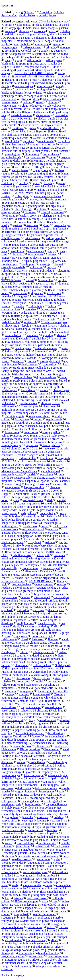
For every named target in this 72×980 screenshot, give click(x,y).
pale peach (44, 345)
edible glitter (22, 196)
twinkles (6, 296)
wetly (15, 885)
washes (26, 597)
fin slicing (62, 342)
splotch (23, 338)
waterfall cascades (21, 115)
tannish (30, 345)
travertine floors (11, 833)
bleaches (52, 830)
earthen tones (36, 251)
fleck (31, 808)
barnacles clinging (39, 617)
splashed (64, 25)
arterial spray (42, 70)
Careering (36, 575)
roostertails (8, 458)
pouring (6, 465)
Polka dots (50, 219)
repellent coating (22, 859)
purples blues (31, 258)
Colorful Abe (29, 51)
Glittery (36, 736)
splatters (10, 31)
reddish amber (13, 34)
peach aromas (56, 607)
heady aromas (39, 888)
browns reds (12, 432)
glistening (42, 711)
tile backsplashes (15, 393)
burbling (24, 183)
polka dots (46, 271)
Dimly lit (27, 837)
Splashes (29, 12)
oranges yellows (11, 212)
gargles (37, 520)
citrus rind (7, 969)
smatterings (63, 562)
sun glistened (47, 241)
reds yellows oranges (37, 67)
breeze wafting (44, 351)
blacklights (25, 879)
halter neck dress (27, 630)
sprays (18, 60)
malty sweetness (60, 436)
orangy (57, 135)
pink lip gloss (41, 727)
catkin (66, 639)
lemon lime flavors (45, 326)
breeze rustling (26, 400)
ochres (5, 436)
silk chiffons (42, 746)
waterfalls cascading (50, 717)
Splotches (57, 261)
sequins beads (54, 419)
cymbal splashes (47, 15)
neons (32, 271)
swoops (44, 390)
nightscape (20, 620)
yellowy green (54, 60)
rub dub (6, 665)
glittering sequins (15, 960)
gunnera (23, 853)
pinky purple (9, 125)
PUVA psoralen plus (26, 901)
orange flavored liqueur (36, 387)
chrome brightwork (45, 578)
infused (24, 652)
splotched (7, 271)
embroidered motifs (53, 905)
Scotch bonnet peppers (54, 322)
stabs (45, 901)
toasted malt (31, 604)
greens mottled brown (47, 439)
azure (64, 604)
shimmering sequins (17, 229)
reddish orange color (30, 455)
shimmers (57, 38)
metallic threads (27, 769)
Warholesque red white (15, 138)
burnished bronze (25, 131)
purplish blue (41, 840)
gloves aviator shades (25, 921)
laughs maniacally (55, 736)
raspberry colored (15, 753)
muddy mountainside (17, 439)
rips (36, 316)
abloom (9, 856)
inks (60, 869)
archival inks (9, 707)
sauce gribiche (42, 494)
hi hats (9, 536)
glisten (25, 99)
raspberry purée (38, 122)
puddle (16, 57)
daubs (39, 93)
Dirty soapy (48, 28)
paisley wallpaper (12, 730)
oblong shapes (61, 390)
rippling (17, 714)
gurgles (9, 426)
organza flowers (22, 54)
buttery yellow (14, 355)
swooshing (49, 685)
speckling (7, 70)
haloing (6, 869)
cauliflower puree (58, 956)
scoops (21, 491)
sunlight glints (25, 623)
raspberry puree (51, 772)
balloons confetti (42, 882)
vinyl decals (60, 393)
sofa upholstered (58, 199)
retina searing (13, 484)
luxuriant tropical (28, 785)
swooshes (39, 31)
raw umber (55, 397)
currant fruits (23, 681)
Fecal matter (52, 749)
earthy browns (27, 241)
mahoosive (26, 711)
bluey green (49, 406)
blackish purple (46, 119)
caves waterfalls (34, 452)
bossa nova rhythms (13, 581)
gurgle (65, 633)
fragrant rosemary (36, 940)
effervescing (32, 571)
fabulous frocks (35, 811)
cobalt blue (24, 688)
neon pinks (44, 591)
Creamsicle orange (46, 348)
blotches (53, 102)
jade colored (23, 846)
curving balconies (46, 89)
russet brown (53, 701)
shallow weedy (23, 966)
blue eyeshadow (59, 814)
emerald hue (57, 190)
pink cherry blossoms (56, 960)
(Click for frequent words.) (55, 21)
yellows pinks (13, 345)
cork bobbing (36, 306)
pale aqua (25, 38)
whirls (55, 274)
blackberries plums (12, 542)
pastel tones (24, 70)
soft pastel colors (33, 500)
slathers (37, 138)
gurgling (31, 643)
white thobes (51, 698)
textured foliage (23, 377)
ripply (17, 626)
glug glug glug (10, 47)
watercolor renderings (37, 626)
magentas (7, 41)
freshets (60, 507)
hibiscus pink (56, 662)
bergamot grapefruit (13, 956)
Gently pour (8, 652)
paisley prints (45, 937)
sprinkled (29, 141)
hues (35, 80)
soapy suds (64, 458)
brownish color (42, 186)
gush (4, 164)
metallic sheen (54, 161)
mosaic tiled (37, 646)
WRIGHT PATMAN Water (17, 193)
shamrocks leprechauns (47, 196)
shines (33, 491)
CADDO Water (54, 552)
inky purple (27, 691)
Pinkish (24, 727)
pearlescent (53, 235)
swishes (6, 131)
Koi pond (45, 426)
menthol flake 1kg (30, 701)
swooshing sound (56, 277)
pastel (65, 348)
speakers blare (59, 821)
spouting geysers (15, 934)
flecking (10, 80)
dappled (49, 41)
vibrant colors (23, 319)
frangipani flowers (29, 523)
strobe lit (20, 723)
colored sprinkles (48, 601)
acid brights (28, 510)
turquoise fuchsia (11, 157)
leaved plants (47, 791)
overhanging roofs (12, 474)
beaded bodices (57, 811)
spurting (24, 64)
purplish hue (39, 338)
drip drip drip (57, 778)
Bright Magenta (14, 778)
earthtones (19, 675)
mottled (29, 911)
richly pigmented (39, 723)
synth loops (47, 474)
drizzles (18, 898)
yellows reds (34, 60)
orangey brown (10, 258)
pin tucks (10, 727)
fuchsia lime (22, 578)
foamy (5, 371)
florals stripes (9, 264)
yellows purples (11, 685)
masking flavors (36, 814)
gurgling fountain (25, 791)
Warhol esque (55, 850)
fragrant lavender (31, 707)
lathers (52, 306)
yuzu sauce (48, 782)
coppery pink (24, 507)
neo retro (65, 930)
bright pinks (29, 264)
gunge (36, 698)
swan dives (22, 423)
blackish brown (28, 216)
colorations (8, 241)
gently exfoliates (42, 649)
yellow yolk (43, 555)
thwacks (59, 594)
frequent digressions (28, 503)
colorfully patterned (52, 212)
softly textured (45, 177)
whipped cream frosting (54, 613)
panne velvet (35, 830)
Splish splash (63, 665)
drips (56, 67)
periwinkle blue (11, 322)
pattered (6, 866)
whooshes (30, 309)
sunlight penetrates (56, 863)
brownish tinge (47, 76)
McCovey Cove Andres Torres (19, 471)
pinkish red (52, 455)
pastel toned (8, 711)
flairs (4, 128)
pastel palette (9, 513)
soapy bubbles (22, 44)
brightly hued (28, 248)
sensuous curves (30, 125)
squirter (37, 384)
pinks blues (8, 403)
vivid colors (54, 293)
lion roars (59, 555)
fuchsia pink (24, 274)
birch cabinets (23, 869)
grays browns (9, 597)
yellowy (10, 694)
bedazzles (26, 313)
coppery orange (42, 170)
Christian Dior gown (46, 756)
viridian (43, 400)
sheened (6, 795)
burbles (41, 222)
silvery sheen (48, 769)
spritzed (6, 358)
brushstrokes (59, 400)
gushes (32, 128)
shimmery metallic (44, 652)
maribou (53, 529)
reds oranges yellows (34, 96)
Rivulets (35, 109)
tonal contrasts (62, 481)
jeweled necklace (42, 743)
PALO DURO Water (41, 581)
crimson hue (63, 885)
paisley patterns (14, 565)
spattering (7, 918)
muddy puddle (23, 89)
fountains (7, 222)
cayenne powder (51, 659)
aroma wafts (9, 248)
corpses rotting (36, 174)
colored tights (38, 245)
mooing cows (21, 436)
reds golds (36, 753)
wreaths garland (53, 801)
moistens (18, 361)
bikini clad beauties (37, 112)
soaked (30, 280)
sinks (18, 866)
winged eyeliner (56, 908)
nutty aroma (55, 681)
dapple (25, 326)
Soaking (48, 549)
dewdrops (7, 623)
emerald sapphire (27, 481)
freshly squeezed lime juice (46, 798)
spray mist (46, 342)
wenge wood (21, 950)
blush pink (37, 381)
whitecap (31, 342)
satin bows (55, 866)
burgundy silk (61, 943)
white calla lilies (11, 824)
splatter (57, 44)
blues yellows (42, 678)
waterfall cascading (16, 329)
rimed (24, 639)
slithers (52, 303)
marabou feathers (33, 850)
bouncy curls (32, 539)
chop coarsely (33, 824)
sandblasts (24, 856)
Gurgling (7, 733)
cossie (22, 203)
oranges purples (11, 539)
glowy (31, 720)
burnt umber (63, 57)
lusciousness (22, 756)
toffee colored (32, 516)
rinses (54, 131)
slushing (65, 326)
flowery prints (49, 358)
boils (62, 319)
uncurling (57, 888)
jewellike (28, 817)
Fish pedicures (22, 284)
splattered (7, 400)
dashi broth (63, 549)
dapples (45, 51)
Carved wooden (60, 853)
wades (45, 526)
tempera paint (9, 106)
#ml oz (51, 927)
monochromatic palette (15, 397)
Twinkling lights (15, 416)
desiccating (8, 879)
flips (26, 261)
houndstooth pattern (13, 740)
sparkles (40, 54)
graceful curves (28, 403)
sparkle (45, 481)
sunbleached (50, 316)
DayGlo (15, 905)
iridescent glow (10, 613)
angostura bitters (11, 533)
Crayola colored (53, 125)
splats (36, 183)
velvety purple (13, 28)
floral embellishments (53, 892)
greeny (42, 833)
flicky (5, 555)
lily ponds (55, 83)
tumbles (61, 216)
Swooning (29, 613)
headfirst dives (20, 520)
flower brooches (15, 552)
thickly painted (44, 151)
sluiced (19, 549)
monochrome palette (29, 41)
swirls (53, 54)
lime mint (36, 161)
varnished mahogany (47, 856)
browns (16, 452)
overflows (7, 788)
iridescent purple (34, 775)
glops (58, 148)
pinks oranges (41, 135)
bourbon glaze (35, 662)
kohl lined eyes (21, 332)
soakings (45, 264)
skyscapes (37, 293)
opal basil (7, 610)
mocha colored (43, 371)
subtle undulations (12, 662)
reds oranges (51, 523)
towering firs (9, 313)
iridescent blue (27, 458)
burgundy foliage (11, 445)
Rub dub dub (9, 99)
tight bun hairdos (46, 377)
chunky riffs (60, 484)
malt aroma (40, 436)
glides (5, 332)
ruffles (34, 620)
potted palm (51, 503)
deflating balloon (23, 937)
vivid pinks (20, 303)
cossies (6, 914)
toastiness (54, 646)
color (56, 491)
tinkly (16, 604)
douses (32, 361)
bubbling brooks (11, 238)
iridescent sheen (32, 47)
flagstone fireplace (56, 804)
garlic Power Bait (23, 119)
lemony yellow (44, 584)
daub (48, 824)
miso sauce (60, 911)
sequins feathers (21, 300)
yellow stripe (9, 406)
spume (9, 274)
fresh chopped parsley (29, 908)
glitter (46, 225)
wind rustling (26, 953)
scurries (62, 584)
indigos (9, 351)
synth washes (36, 254)
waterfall (29, 717)
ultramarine (63, 151)
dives (56, 368)
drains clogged (51, 568)
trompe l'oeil (21, 914)
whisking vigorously (41, 558)
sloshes (6, 109)
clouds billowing (39, 675)
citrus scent (12, 850)
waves (9, 843)
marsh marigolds (11, 804)
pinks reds (18, 254)
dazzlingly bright (50, 361)
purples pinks (9, 821)
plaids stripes (40, 180)
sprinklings (8, 183)
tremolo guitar (10, 442)
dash (50, 500)
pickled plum (9, 448)
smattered (57, 209)
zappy (53, 157)
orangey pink (36, 199)
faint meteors (32, 238)
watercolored (40, 672)
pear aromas (43, 859)
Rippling (49, 183)
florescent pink (30, 406)
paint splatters (20, 170)
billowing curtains (40, 148)
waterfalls (60, 426)
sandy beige (53, 167)
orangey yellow (51, 432)
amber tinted (36, 956)
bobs (61, 879)
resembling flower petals (19, 601)
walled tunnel (45, 837)
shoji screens (39, 853)
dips (8, 636)
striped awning (10, 872)
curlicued (22, 736)
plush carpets (9, 390)
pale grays (21, 296)
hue (7, 898)
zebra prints (22, 494)
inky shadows (13, 342)
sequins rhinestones (44, 914)
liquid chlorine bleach (14, 895)
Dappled (6, 494)
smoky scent (62, 846)
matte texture (52, 668)
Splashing (49, 25)
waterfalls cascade (26, 358)
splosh (40, 102)
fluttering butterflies (35, 924)
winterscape (8, 701)
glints (5, 714)
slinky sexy (49, 448)
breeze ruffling (33, 167)
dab (36, 448)
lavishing (59, 817)
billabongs (43, 911)
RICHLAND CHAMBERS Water (34, 73)
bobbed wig (49, 604)
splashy (6, 112)
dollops (23, 80)
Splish (9, 461)
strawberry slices (44, 546)
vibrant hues (18, 148)
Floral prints (22, 588)
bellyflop (52, 267)
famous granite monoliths (53, 691)
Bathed (47, 539)
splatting (48, 335)
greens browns (37, 83)
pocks (52, 930)
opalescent (34, 552)
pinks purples (9, 96)
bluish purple (45, 193)
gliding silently (40, 895)
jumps (56, 180)
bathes (21, 219)
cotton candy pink (42, 636)
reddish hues (39, 329)
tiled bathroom (23, 374)
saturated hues (30, 287)
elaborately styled (12, 814)
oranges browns (22, 746)
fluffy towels (58, 442)
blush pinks (8, 64)
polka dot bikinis (41, 947)
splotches (7, 908)
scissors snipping (58, 775)
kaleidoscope (9, 639)
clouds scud (21, 665)
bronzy (55, 122)
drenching (63, 837)
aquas (63, 34)
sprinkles (61, 649)
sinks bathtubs (60, 872)
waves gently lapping (34, 821)
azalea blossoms (50, 643)
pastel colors (31, 432)
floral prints (8, 216)
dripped (41, 313)
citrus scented (42, 597)
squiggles (56, 924)
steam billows (43, 332)
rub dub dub (64, 351)
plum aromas (27, 410)
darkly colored (60, 429)
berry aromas (33, 714)
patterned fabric (44, 688)
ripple (38, 827)
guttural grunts (10, 526)
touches (63, 927)
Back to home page (13, 975)
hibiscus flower (22, 93)
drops (55, 112)
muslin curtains (47, 843)
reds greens (8, 190)
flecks (52, 290)
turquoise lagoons (12, 943)
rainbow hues (37, 203)
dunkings (64, 284)
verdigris (51, 714)
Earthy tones (22, 419)
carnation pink (30, 568)
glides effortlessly (50, 128)
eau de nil (18, 368)
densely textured (35, 930)
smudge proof (41, 423)
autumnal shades (15, 963)
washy (5, 225)
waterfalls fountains (57, 138)
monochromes (13, 643)
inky (63, 578)
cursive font (62, 332)
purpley (26, 151)
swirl (66, 749)
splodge (6, 209)
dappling (31, 34)
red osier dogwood (33, 529)
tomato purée (46, 141)
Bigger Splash (10, 837)
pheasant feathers (21, 584)
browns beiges (62, 225)
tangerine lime (22, 371)
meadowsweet (48, 720)
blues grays (40, 64)
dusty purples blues (26, 659)
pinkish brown (61, 840)
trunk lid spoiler (35, 866)
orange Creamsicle (16, 947)
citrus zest (30, 212)
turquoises (7, 688)
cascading (7, 607)
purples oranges (11, 775)
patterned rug (50, 364)
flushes (37, 419)
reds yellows (28, 513)
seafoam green (24, 875)
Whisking (40, 190)
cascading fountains (13, 199)
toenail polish (9, 892)
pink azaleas (23, 678)
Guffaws (35, 960)
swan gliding (48, 34)
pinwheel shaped (52, 921)
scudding (23, 384)
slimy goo (38, 397)
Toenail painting (36, 704)
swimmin (11, 691)
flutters (53, 633)
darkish (31, 474)
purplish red (40, 261)
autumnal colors (24, 76)
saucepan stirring (44, 284)
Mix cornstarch (52, 99)
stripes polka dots (38, 368)
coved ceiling (45, 766)
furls (4, 316)
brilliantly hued (10, 717)
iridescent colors (23, 478)
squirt (21, 759)
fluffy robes (32, 533)
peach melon (42, 300)
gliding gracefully (47, 478)
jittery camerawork (12, 720)
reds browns (30, 526)
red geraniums (20, 649)
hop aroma (32, 445)
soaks (18, 112)
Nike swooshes (10, 924)
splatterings (63, 271)
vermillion (20, 109)
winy (61, 791)
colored (19, 174)
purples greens (10, 102)
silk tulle (46, 630)
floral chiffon (44, 465)
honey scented (41, 694)
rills (56, 626)
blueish (22, 798)
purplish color (25, 461)
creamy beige (48, 513)
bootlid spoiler (36, 778)
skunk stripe (12, 766)
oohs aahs (41, 274)
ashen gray (11, 287)
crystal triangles (54, 795)
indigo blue (55, 206)
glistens (63, 28)
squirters (24, 694)
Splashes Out (9, 15)
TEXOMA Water (11, 280)
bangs (56, 232)
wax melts (33, 335)
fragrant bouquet (35, 157)
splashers (47, 216)
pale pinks (46, 562)
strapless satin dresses (42, 144)
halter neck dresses (46, 788)
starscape (39, 610)
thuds (8, 678)
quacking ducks (30, 801)
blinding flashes (14, 617)
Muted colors (46, 280)
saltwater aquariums (41, 759)
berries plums (13, 930)
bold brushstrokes (37, 898)
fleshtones (7, 798)
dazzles (25, 448)
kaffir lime (8, 782)
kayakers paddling (35, 487)
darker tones (43, 115)
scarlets (9, 203)
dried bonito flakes (40, 934)
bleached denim (47, 623)
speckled (65, 76)
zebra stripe (53, 384)
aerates (21, 762)
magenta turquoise (16, 888)
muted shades (56, 355)
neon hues (32, 225)
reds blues (7, 219)
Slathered (47, 80)
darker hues (24, 788)
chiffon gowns (61, 675)
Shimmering (32, 154)
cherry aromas (47, 410)
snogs (49, 885)
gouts (16, 500)
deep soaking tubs (42, 296)
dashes (21, 271)
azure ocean (20, 293)
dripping (51, 47)
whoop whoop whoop (49, 966)
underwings (30, 905)
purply (52, 251)
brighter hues (25, 918)
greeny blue (53, 575)
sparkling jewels (52, 785)
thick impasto (56, 610)
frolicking (7, 630)
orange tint (56, 313)
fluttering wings (20, 316)
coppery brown (55, 468)
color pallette (9, 801)
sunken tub (30, 322)
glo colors (32, 772)
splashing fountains (57, 229)
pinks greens (44, 86)
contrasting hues (11, 309)
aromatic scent (53, 707)
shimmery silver (51, 403)
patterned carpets (45, 319)
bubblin (37, 229)
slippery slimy (10, 387)
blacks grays (31, 685)
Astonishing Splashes (52, 12)
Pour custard (23, 633)
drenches (33, 549)
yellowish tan (58, 461)
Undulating (34, 863)
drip (65, 413)
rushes (64, 588)
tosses (25, 882)
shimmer (24, 31)
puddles (27, 102)
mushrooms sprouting (18, 827)
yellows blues (19, 164)
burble (16, 516)
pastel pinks (12, 141)
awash (26, 442)
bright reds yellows (37, 232)
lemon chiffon (59, 338)
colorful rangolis (39, 393)
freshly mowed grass (13, 646)
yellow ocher (35, 927)
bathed (63, 381)
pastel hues (18, 251)
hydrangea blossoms (37, 484)
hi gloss (28, 766)
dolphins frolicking (16, 743)
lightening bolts (35, 206)
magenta (6, 423)
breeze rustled (33, 804)
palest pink (24, 351)
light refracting (35, 355)
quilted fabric (42, 846)
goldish (39, 681)
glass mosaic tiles (50, 510)
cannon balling (14, 335)
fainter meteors (49, 309)
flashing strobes (46, 875)
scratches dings (58, 762)
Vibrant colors (50, 413)
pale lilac (58, 711)
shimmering (42, 44)
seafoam (53, 254)
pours (52, 31)
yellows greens (24, 465)
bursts (17, 67)
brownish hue (9, 151)
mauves (42, 461)
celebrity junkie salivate (30, 733)
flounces (53, 639)
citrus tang (43, 817)
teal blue (54, 222)
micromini (40, 442)
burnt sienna (28, 390)
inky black (30, 57)
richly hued (34, 542)
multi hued (37, 303)
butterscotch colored (17, 840)
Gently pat (59, 727)
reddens (6, 588)
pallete (53, 704)
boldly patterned (15, 808)
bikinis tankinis (44, 869)
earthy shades (9, 510)
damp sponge (37, 740)
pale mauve (23, 186)
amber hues (23, 594)
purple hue (59, 536)
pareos (43, 131)
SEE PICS (63, 688)
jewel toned (44, 918)
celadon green (23, 348)
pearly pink (20, 381)
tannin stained (51, 258)
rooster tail (21, 429)
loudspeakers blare (39, 416)
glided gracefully (34, 290)
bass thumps (60, 895)
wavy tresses (12, 487)
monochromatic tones (55, 533)
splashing (22, 25)
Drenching (8, 853)
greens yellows (24, 177)
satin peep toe (25, 536)
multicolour (8, 410)
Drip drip (24, 190)
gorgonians (12, 817)
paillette (50, 542)
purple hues (8, 338)
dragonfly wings (38, 963)
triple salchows (25, 843)
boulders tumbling (49, 953)
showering (11, 326)
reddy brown (44, 507)
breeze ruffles (42, 497)
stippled (55, 329)
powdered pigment (44, 950)
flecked (59, 264)
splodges (65, 47)
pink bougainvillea (55, 109)
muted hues (19, 245)
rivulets (61, 335)
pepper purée (21, 672)
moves (51, 381)
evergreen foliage (12, 772)
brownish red (61, 723)
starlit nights (50, 620)
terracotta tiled (14, 232)
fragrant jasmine (11, 571)
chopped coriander (12, 863)
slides (54, 940)
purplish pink (43, 374)
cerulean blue (24, 222)
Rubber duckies (42, 665)
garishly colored (51, 471)
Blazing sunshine (30, 749)
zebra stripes (62, 597)
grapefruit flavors (56, 827)
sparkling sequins (54, 238)
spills (57, 387)
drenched (23, 135)
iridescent (43, 536)
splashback (51, 516)
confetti (6, 578)
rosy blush (64, 141)
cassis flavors (37, 762)
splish (35, 25)
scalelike (42, 209)
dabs (8, 60)
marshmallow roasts (13, 558)
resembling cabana (26, 413)
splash (9, 25)
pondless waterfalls (13, 830)
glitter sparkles (20, 698)
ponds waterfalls (32, 277)
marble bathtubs (14, 83)
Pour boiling (46, 808)
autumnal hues (62, 423)
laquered (37, 106)
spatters (18, 225)
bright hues (47, 458)
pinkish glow (13, 154)
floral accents (40, 429)
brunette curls (20, 180)
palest (8, 591)
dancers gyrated (11, 911)
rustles (5, 672)
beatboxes (38, 639)
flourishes (62, 80)
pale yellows (54, 106)
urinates (29, 833)
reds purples (18, 122)
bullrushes (23, 610)
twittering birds (45, 879)
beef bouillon (9, 882)
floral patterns (13, 668)
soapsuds (46, 57)
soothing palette (35, 730)
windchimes (33, 668)
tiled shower (29, 892)
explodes (40, 633)
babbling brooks (22, 555)
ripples (53, 174)
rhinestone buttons (12, 927)
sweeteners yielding (45, 588)
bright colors (35, 235)
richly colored (29, 364)
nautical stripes (24, 86)
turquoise (61, 186)
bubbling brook (10, 261)
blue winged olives (37, 943)
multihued (18, 128)
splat (57, 859)
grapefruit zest (10, 277)
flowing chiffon (51, 445)
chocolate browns (15, 144)
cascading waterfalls (13, 267)
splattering (41, 38)
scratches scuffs (32, 885)
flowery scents (26, 426)
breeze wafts (57, 96)
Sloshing (34, 219)
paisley (54, 833)
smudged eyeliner (25, 562)
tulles (8, 875)
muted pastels (48, 248)
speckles (19, 306)
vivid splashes (27, 15)
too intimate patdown (28, 795)
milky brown (22, 546)
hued (17, 167)
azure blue (61, 824)
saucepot (62, 937)
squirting (61, 539)
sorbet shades (51, 154)
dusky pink (20, 161)
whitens (48, 571)
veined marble (13, 940)
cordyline (38, 607)
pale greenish (54, 93)
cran (55, 901)
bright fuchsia (42, 594)
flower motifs (57, 730)
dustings (55, 245)
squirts (45, 491)
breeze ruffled (34, 468)
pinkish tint (36, 267)
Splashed (31, 28)
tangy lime (8, 384)
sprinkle (6, 429)
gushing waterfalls (12, 235)
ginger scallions (58, 740)
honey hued (34, 565)
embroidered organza (35, 872)
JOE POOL (8, 38)
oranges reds (18, 575)
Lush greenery (24, 591)
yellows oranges (28, 782)
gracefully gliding (42, 164)
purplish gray (22, 497)
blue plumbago (24, 209)
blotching (23, 607)
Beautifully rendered (27, 656)
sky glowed (21, 636)
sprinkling (11, 51)
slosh (36, 99)
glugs (25, 106)
